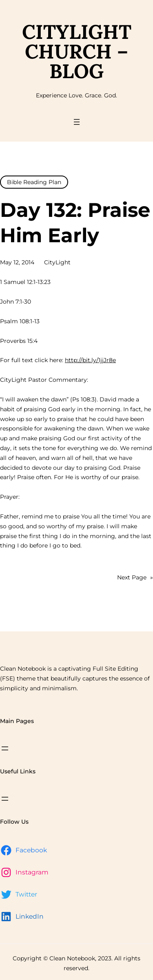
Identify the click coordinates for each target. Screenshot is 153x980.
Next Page (135, 578)
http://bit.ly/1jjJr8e (90, 360)
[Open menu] (77, 122)
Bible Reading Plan (34, 182)
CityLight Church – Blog (77, 51)
